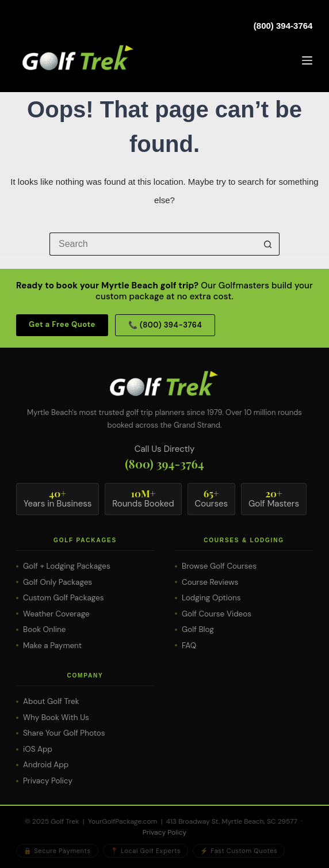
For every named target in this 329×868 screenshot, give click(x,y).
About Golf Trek (51, 701)
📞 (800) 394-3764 (165, 325)
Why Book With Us (56, 717)
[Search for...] (153, 244)
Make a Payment (52, 646)
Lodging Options (211, 598)
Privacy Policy (48, 781)
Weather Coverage (56, 614)
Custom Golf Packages (63, 598)
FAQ (189, 646)
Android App (46, 765)
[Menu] (307, 60)
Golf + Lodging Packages (67, 566)
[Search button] (268, 244)
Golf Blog (198, 629)
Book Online (44, 629)
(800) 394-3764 (283, 26)
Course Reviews (210, 582)
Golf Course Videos (217, 614)
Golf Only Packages (58, 582)
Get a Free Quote (62, 324)
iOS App (38, 749)
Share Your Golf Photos (64, 733)
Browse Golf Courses (219, 566)
